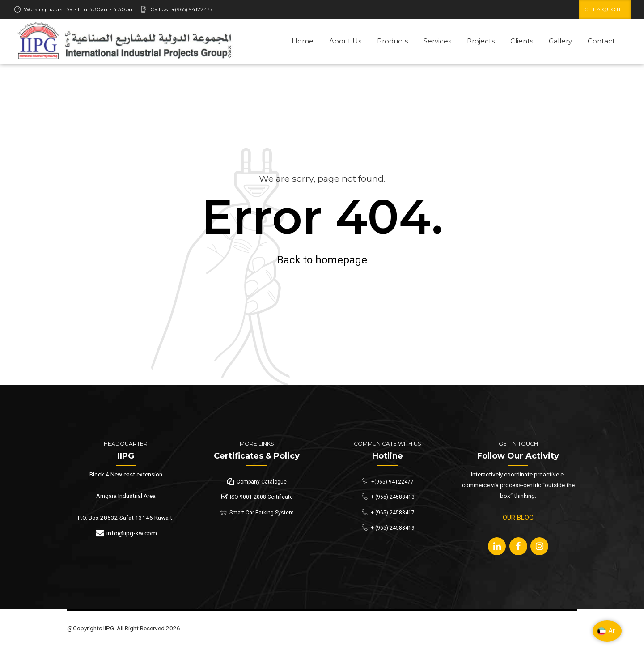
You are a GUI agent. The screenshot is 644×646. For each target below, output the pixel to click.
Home (303, 41)
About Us (345, 41)
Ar (606, 631)
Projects (481, 41)
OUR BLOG (518, 518)
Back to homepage (322, 260)
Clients (522, 41)
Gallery (560, 41)
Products (392, 41)
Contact (601, 41)
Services (437, 41)
